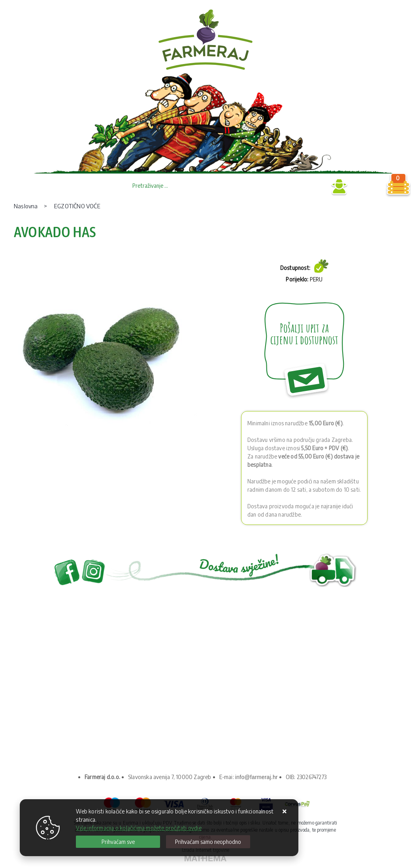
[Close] (118, 842)
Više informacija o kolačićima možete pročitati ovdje (139, 828)
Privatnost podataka (88, 695)
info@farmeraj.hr (256, 777)
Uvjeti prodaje (79, 706)
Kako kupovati (79, 717)
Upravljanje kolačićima (91, 727)
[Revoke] (208, 842)
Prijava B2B (308, 187)
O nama (71, 685)
